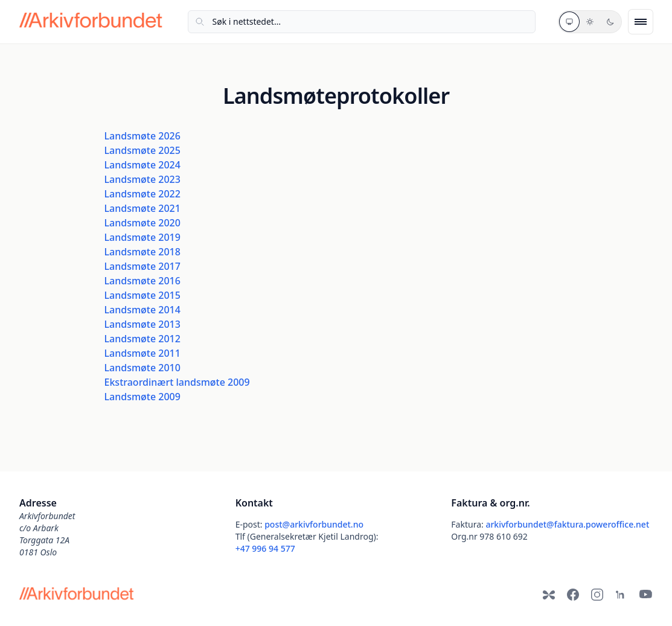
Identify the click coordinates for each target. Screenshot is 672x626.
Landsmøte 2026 (142, 136)
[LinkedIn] (621, 595)
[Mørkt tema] (610, 22)
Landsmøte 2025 (142, 150)
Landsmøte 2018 (142, 252)
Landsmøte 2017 (142, 266)
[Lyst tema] (590, 22)
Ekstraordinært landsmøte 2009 (177, 382)
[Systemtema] (569, 22)
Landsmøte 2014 (142, 310)
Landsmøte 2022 (142, 194)
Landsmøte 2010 (142, 368)
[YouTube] (645, 595)
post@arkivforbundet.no (314, 524)
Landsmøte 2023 (142, 179)
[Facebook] (573, 595)
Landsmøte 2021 (142, 208)
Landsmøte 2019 (142, 237)
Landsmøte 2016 (142, 281)
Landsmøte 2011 (142, 353)
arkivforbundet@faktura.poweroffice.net (567, 524)
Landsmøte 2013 (142, 324)
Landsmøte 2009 (142, 397)
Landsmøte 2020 (142, 223)
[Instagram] (597, 595)
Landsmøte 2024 (142, 165)
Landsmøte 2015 (142, 295)
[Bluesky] (549, 595)
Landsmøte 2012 (142, 339)
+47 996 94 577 (265, 548)
